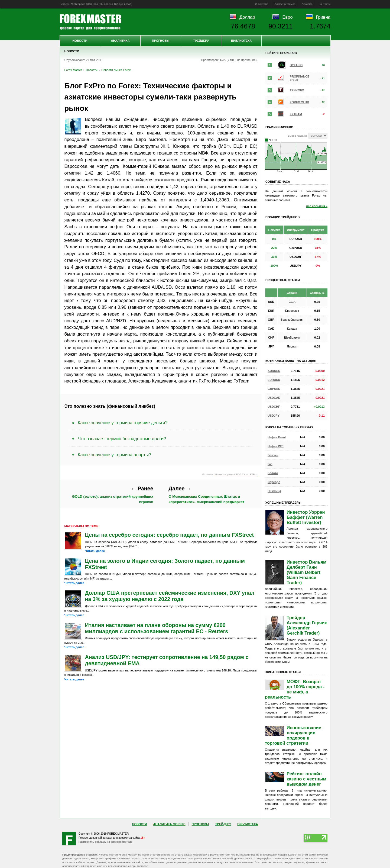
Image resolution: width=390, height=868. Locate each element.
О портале (262, 4)
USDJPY (274, 416)
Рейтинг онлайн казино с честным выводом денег (306, 779)
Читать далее (95, 551)
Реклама (307, 4)
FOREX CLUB (300, 102)
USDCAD (274, 398)
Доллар (247, 17)
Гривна (323, 17)
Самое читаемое (285, 4)
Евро (288, 17)
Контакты (325, 4)
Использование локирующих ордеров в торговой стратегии (293, 735)
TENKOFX (297, 90)
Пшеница (274, 491)
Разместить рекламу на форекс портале (105, 842)
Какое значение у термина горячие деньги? (123, 423)
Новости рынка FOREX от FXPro (236, 474)
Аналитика (120, 41)
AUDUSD (274, 371)
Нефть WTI (276, 446)
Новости (80, 41)
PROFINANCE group (300, 78)
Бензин (273, 455)
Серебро (274, 482)
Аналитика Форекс (169, 824)
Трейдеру (201, 41)
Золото (273, 473)
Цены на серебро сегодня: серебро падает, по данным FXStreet (170, 535)
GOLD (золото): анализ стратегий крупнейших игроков (113, 495)
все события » (317, 206)
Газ (270, 464)
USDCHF (274, 407)
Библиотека (241, 41)
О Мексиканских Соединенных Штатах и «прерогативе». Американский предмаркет (206, 495)
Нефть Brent (277, 437)
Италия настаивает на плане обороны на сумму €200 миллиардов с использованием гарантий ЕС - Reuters (157, 628)
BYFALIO (296, 65)
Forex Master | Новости (90, 22)
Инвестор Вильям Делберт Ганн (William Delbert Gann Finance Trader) (306, 572)
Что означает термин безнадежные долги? (122, 439)
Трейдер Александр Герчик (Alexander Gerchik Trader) (307, 625)
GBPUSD (274, 389)
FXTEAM (296, 114)
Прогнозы (161, 41)
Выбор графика (298, 136)
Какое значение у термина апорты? (114, 455)
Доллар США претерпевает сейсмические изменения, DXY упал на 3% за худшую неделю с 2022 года (170, 596)
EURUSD (274, 380)
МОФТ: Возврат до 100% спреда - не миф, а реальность (295, 689)
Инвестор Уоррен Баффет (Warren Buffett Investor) (306, 517)
